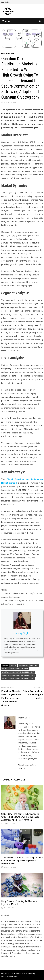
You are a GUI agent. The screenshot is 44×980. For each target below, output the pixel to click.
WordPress (6, 976)
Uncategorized (8, 54)
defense (13, 665)
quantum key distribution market (15, 669)
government (23, 665)
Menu (6, 21)
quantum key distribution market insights (18, 672)
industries (34, 665)
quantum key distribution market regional (19, 675)
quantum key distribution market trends (18, 679)
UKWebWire (20, 973)
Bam (15, 976)
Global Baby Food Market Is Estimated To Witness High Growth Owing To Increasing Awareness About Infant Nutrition (20, 817)
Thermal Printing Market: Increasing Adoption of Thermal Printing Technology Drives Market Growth (22, 861)
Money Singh (22, 633)
